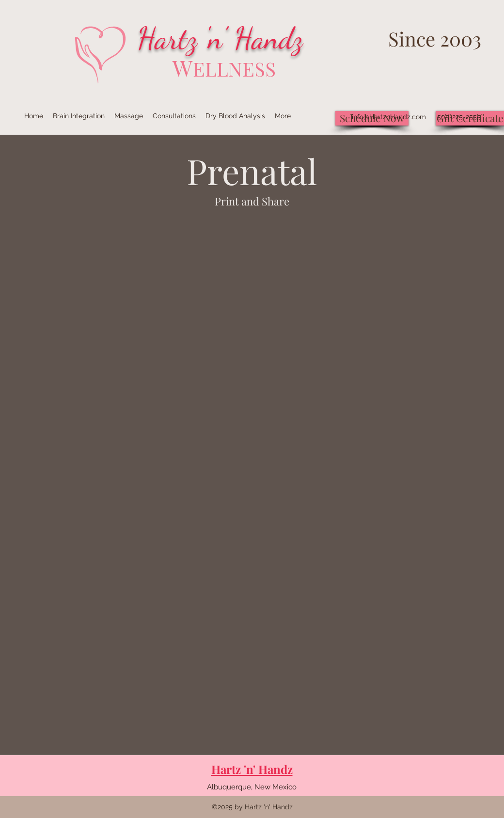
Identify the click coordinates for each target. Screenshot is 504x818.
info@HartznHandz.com (389, 117)
